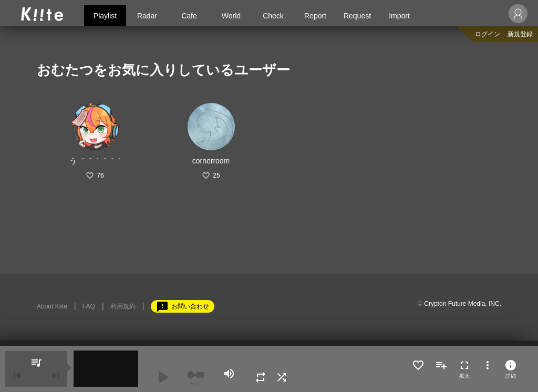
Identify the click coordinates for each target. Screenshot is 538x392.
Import (399, 16)
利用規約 (123, 306)
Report (315, 16)
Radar (147, 16)
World (231, 16)
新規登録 (520, 34)
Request (357, 16)
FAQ (89, 306)
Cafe (189, 16)
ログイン (488, 34)
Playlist (105, 16)
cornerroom (211, 161)
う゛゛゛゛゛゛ (95, 161)
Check (273, 16)
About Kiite (52, 306)
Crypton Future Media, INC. (463, 304)
